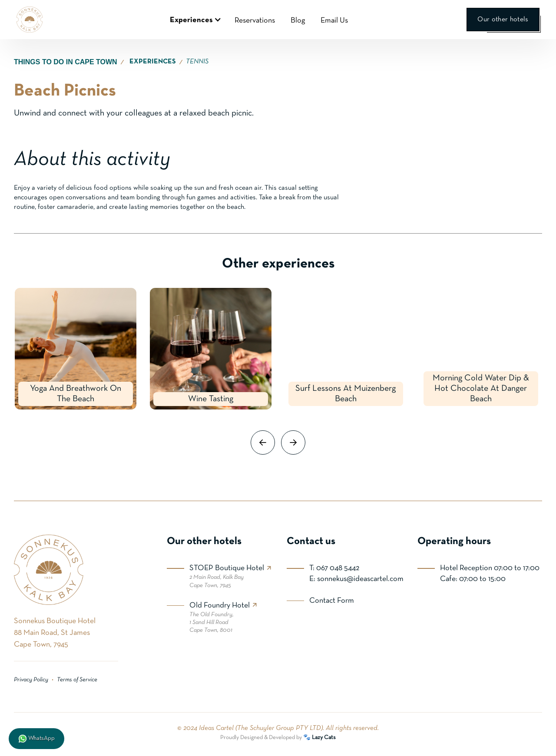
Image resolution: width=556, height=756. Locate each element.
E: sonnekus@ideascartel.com (356, 579)
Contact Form (332, 601)
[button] (194, 20)
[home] (30, 20)
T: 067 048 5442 (334, 568)
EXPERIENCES (153, 62)
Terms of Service (77, 680)
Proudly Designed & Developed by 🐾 (278, 738)
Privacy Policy (31, 680)
